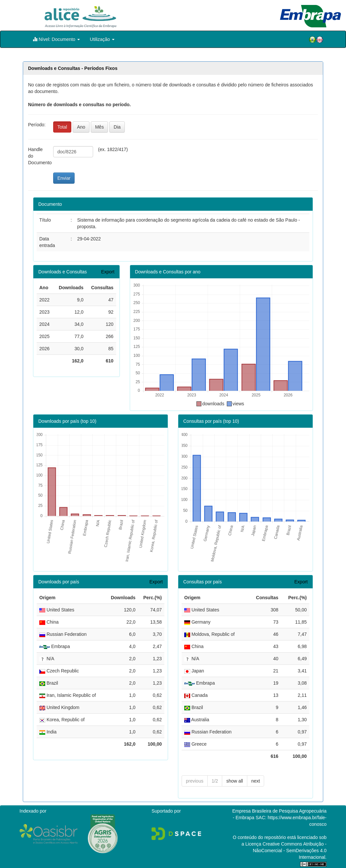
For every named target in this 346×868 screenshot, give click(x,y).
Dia (117, 127)
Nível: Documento (56, 39)
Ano (81, 127)
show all (235, 781)
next (256, 781)
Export (108, 272)
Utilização (102, 39)
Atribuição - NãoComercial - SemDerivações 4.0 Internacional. (290, 851)
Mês (99, 127)
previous (195, 781)
